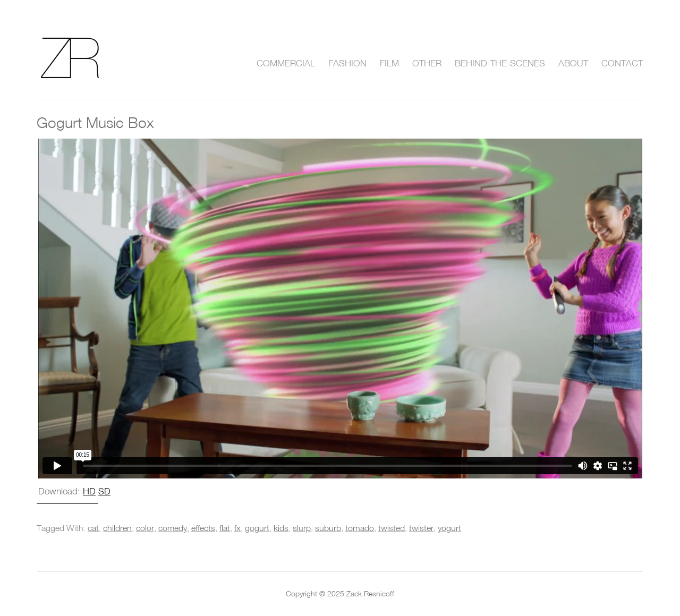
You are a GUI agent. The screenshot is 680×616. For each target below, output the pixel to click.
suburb (328, 528)
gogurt (257, 528)
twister (421, 528)
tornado (360, 528)
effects (203, 528)
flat (225, 528)
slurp (302, 528)
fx (237, 528)
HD (89, 491)
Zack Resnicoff (83, 58)
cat (93, 528)
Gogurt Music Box (95, 122)
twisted (392, 528)
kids (281, 528)
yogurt (449, 528)
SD (104, 491)
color (145, 528)
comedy (173, 528)
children (117, 528)
